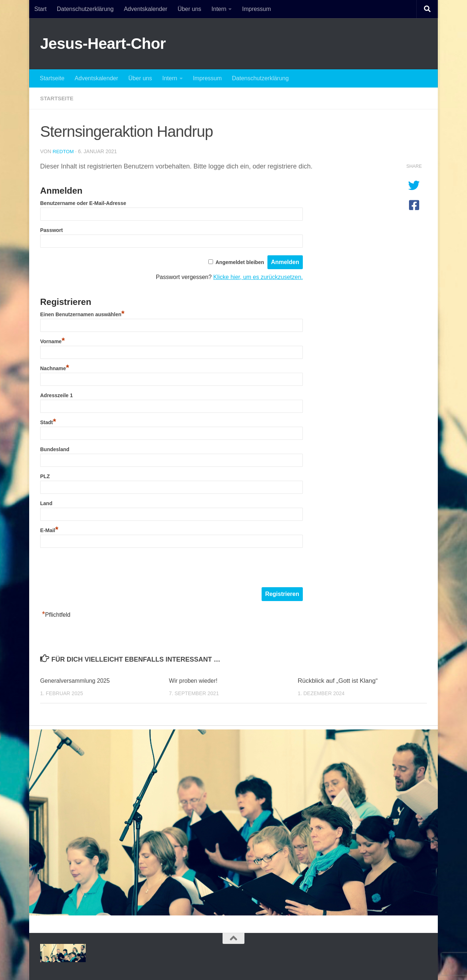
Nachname (55, 368)
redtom (63, 151)
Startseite (52, 78)
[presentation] (96, 569)
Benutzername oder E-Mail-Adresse (83, 203)
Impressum (256, 9)
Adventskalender (145, 9)
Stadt (48, 422)
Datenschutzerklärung (85, 9)
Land (46, 503)
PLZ (45, 476)
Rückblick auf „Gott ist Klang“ (338, 680)
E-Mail (49, 530)
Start (40, 9)
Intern (219, 9)
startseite (58, 98)
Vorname (52, 341)
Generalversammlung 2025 (78, 680)
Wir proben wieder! (195, 680)
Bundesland (55, 449)
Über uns (190, 9)
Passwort (51, 230)
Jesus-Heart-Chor (103, 44)
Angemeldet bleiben (240, 262)
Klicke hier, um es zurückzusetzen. (258, 277)
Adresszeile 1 (57, 395)
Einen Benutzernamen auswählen (82, 314)
